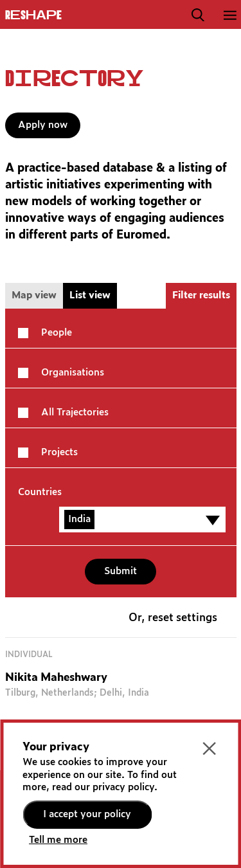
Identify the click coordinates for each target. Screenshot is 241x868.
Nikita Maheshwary (56, 678)
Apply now (43, 125)
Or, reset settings (173, 618)
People (57, 333)
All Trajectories (75, 412)
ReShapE (33, 15)
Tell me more (58, 840)
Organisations (73, 373)
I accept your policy (87, 814)
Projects (59, 452)
